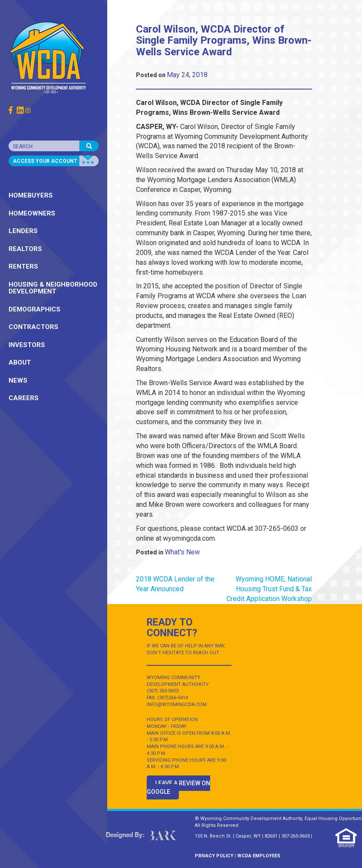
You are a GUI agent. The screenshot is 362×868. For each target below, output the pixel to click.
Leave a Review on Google (178, 787)
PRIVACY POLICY (214, 856)
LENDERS (23, 231)
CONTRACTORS (33, 327)
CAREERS (24, 398)
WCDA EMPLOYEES (259, 856)
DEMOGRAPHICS (35, 309)
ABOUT (20, 362)
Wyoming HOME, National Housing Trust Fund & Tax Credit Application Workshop (269, 589)
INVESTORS (27, 345)
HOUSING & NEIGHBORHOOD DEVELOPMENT (53, 288)
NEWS (18, 380)
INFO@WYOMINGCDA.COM (177, 705)
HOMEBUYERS (31, 195)
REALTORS (25, 249)
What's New (182, 552)
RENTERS (23, 266)
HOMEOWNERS (32, 213)
